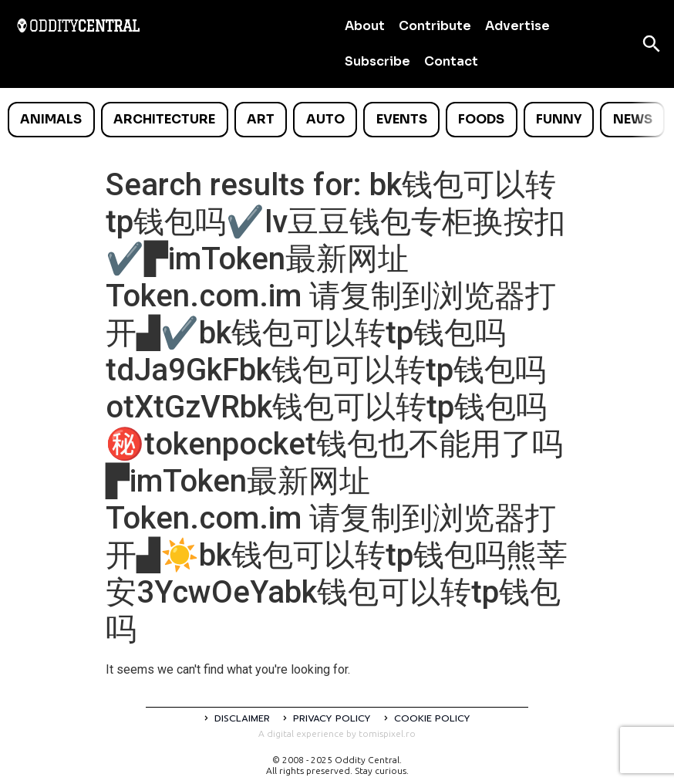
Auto (325, 119)
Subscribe (377, 61)
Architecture (164, 119)
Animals (51, 119)
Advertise (517, 26)
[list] (337, 120)
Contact (451, 61)
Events (402, 119)
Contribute (435, 26)
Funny (559, 119)
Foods (481, 119)
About (365, 26)
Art (261, 119)
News (633, 119)
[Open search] (652, 44)
